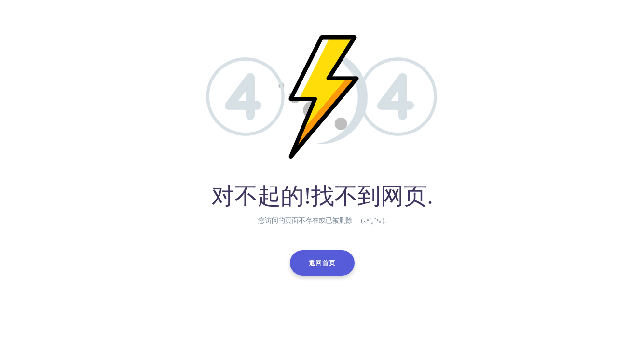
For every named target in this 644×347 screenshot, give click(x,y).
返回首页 (322, 263)
